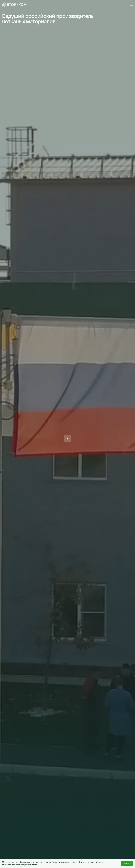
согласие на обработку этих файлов (20, 865)
